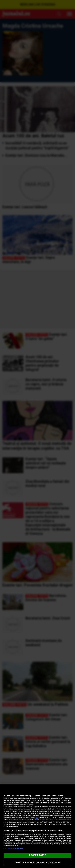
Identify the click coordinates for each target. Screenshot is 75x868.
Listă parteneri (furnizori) (13, 848)
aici (37, 818)
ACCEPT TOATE (37, 855)
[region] (37, 826)
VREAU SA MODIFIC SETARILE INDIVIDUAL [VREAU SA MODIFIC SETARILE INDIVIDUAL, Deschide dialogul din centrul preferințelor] (37, 863)
